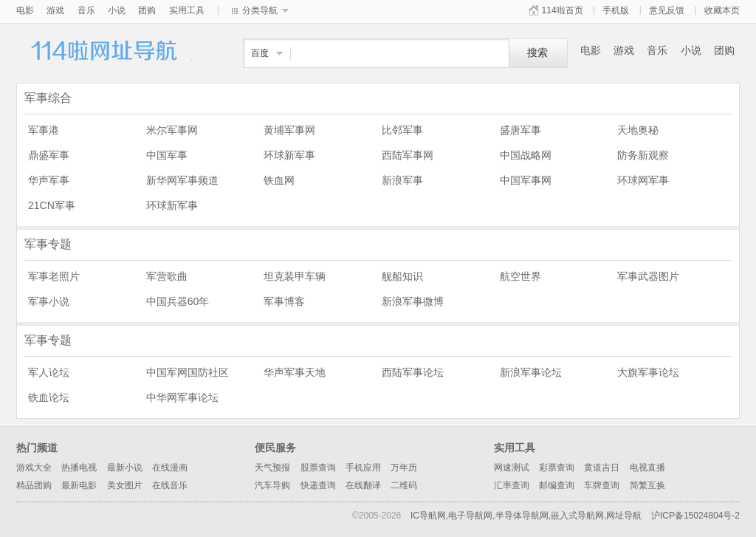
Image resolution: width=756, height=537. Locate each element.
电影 (25, 10)
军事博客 (284, 301)
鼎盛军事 (49, 155)
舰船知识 (402, 276)
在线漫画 (170, 468)
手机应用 (363, 468)
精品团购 (34, 485)
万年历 (404, 468)
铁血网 (279, 180)
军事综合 (48, 98)
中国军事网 (526, 180)
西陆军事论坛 (413, 372)
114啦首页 (563, 10)
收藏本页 (722, 10)
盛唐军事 (520, 130)
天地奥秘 (638, 130)
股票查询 (318, 468)
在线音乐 (170, 485)
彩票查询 (557, 468)
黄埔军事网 (289, 130)
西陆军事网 (408, 155)
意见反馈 (667, 10)
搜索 (537, 53)
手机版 (616, 10)
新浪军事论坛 (531, 372)
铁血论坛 (49, 397)
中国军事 (167, 155)
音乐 (86, 10)
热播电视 (79, 468)
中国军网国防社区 (188, 372)
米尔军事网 (172, 130)
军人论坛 (49, 372)
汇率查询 (512, 485)
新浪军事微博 (413, 301)
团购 (147, 10)
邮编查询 (557, 485)
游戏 (55, 10)
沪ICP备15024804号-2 (695, 516)
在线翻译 (363, 485)
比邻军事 (402, 130)
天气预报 (272, 468)
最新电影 (79, 485)
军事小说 (49, 301)
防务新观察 (643, 155)
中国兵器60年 (178, 301)
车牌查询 (602, 485)
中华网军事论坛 (182, 397)
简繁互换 (647, 485)
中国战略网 (526, 155)
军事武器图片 (648, 276)
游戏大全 (34, 468)
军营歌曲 (167, 276)
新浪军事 (402, 180)
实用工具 (187, 10)
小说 (117, 10)
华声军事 (49, 180)
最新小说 (125, 468)
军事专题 (48, 244)
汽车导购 (272, 485)
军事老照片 (54, 276)
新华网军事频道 (182, 180)
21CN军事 (52, 205)
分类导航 (260, 10)
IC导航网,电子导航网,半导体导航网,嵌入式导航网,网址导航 (526, 516)
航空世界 (520, 276)
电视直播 (647, 468)
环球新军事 (289, 155)
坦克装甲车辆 (295, 276)
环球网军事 (643, 180)
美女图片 (125, 485)
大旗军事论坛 (648, 372)
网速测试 (512, 468)
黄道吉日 (602, 468)
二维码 (404, 485)
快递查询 (318, 485)
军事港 (44, 130)
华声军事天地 (295, 372)
